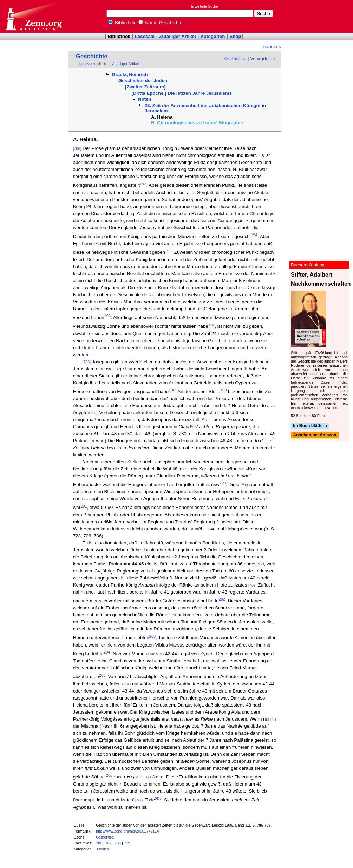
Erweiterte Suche (205, 6)
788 (118, 843)
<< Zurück (235, 58)
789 (127, 843)
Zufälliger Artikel (178, 36)
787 (109, 843)
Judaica (102, 849)
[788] (139, 800)
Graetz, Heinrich (130, 75)
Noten (145, 99)
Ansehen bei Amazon (315, 435)
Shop (235, 36)
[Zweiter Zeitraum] (145, 87)
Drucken (272, 47)
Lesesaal (145, 36)
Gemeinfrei (105, 837)
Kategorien (213, 36)
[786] (77, 148)
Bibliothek (122, 23)
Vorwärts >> (263, 58)
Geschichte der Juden (143, 81)
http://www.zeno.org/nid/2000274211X (128, 831)
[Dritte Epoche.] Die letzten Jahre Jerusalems (182, 93)
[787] (253, 585)
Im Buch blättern (310, 426)
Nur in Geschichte (161, 23)
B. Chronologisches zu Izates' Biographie (197, 123)
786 (99, 843)
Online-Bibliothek (33, 16)
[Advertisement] (321, 16)
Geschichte (92, 56)
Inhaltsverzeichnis (91, 64)
